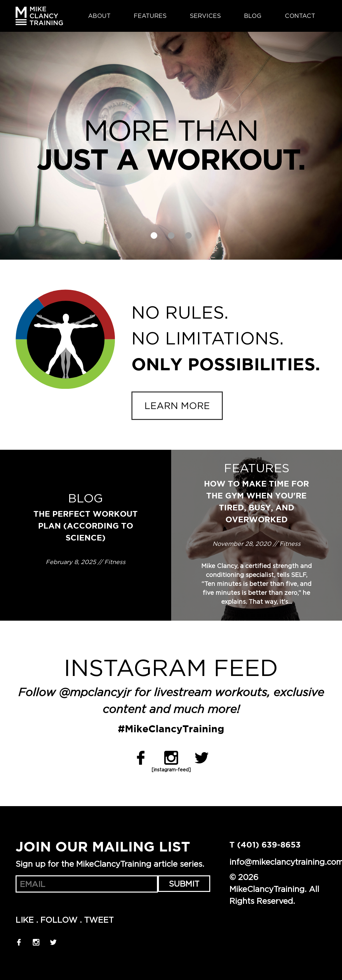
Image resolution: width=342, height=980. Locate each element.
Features (150, 16)
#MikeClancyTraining (171, 729)
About (99, 16)
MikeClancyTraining (39, 16)
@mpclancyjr (95, 693)
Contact (300, 16)
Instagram (171, 758)
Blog (253, 16)
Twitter (202, 758)
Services (205, 16)
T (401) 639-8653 (265, 845)
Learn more (177, 406)
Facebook (141, 758)
